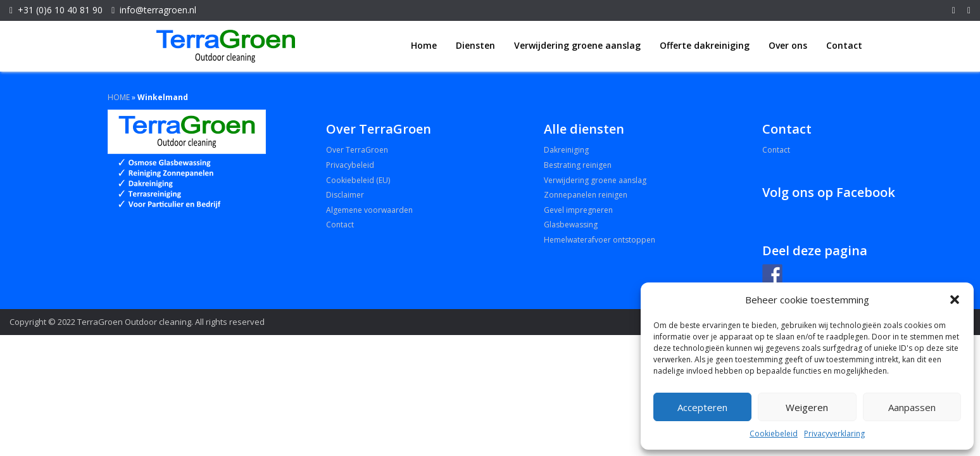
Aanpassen (912, 407)
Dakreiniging (566, 150)
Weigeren (807, 407)
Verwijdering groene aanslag (577, 45)
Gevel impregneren (578, 210)
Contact (844, 45)
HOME (119, 97)
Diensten (475, 45)
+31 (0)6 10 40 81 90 (60, 10)
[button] (955, 300)
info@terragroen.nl (158, 10)
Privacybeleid (350, 165)
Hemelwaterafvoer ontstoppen (600, 240)
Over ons (788, 45)
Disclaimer (345, 195)
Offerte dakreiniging (705, 45)
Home (424, 45)
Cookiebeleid (774, 434)
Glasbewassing (571, 225)
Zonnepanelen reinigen (586, 195)
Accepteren (702, 407)
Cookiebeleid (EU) (358, 180)
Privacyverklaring (834, 434)
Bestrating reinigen (578, 165)
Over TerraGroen (357, 150)
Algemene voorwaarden (369, 210)
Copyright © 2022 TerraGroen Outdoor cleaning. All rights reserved (137, 322)
